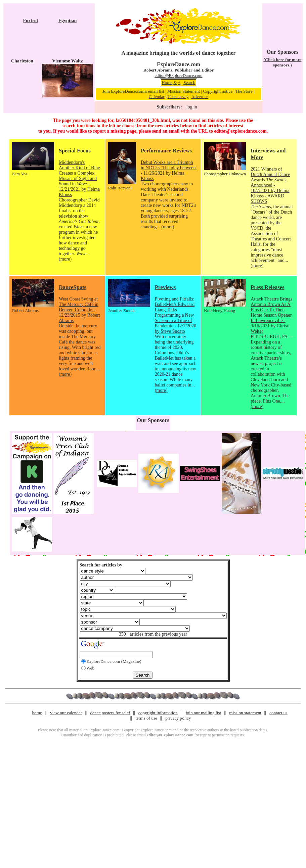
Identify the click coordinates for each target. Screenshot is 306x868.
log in (192, 107)
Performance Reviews (166, 151)
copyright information (158, 713)
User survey (178, 97)
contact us (278, 713)
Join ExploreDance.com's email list (133, 91)
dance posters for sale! (110, 713)
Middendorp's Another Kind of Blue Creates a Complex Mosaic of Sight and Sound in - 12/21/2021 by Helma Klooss (79, 178)
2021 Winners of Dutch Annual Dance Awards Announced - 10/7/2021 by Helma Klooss (270, 182)
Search (189, 82)
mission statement (245, 713)
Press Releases (267, 287)
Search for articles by (101, 565)
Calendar (157, 97)
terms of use (146, 718)
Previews (165, 287)
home (37, 713)
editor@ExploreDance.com (178, 75)
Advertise (200, 97)
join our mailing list (203, 713)
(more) (65, 259)
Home (167, 82)
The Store (244, 91)
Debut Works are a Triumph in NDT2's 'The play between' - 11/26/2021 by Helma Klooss (169, 170)
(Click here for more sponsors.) (282, 62)
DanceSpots (73, 287)
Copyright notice (218, 91)
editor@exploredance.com (240, 131)
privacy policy (178, 718)
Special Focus (75, 151)
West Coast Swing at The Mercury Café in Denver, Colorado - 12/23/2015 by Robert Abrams (79, 310)
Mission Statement (184, 91)
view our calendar (66, 713)
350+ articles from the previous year (153, 634)
